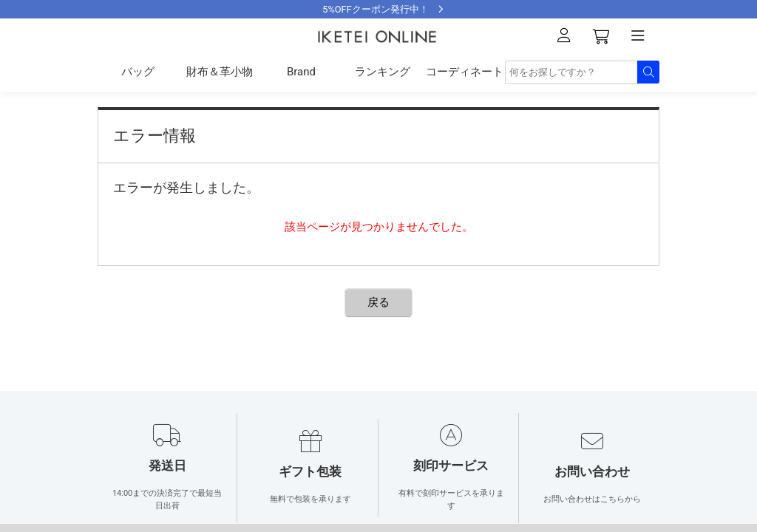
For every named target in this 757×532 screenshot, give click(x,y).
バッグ (138, 72)
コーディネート (465, 72)
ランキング (383, 72)
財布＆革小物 (220, 72)
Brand (301, 72)
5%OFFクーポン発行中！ (375, 9)
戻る (378, 302)
